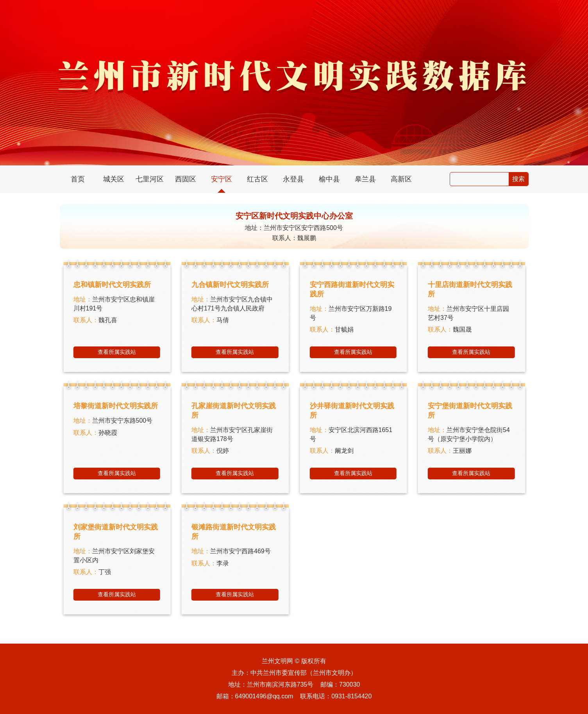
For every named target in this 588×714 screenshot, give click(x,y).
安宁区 (222, 179)
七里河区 (150, 179)
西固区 (186, 179)
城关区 (114, 179)
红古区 (257, 179)
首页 (78, 179)
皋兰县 (365, 179)
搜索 (518, 179)
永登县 (293, 179)
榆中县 (329, 179)
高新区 (401, 179)
